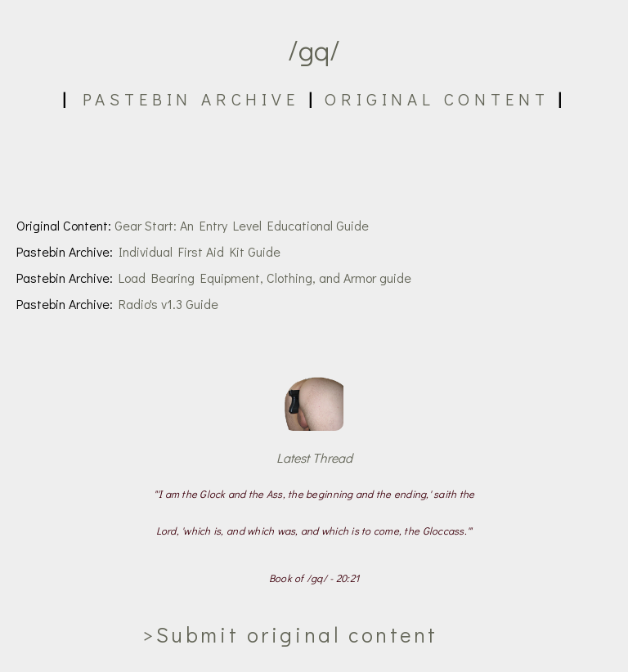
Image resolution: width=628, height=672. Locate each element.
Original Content (437, 99)
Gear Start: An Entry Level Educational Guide (242, 225)
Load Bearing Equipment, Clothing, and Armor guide (265, 278)
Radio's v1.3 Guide (168, 304)
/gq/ (314, 49)
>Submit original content (290, 634)
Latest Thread (314, 457)
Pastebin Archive (191, 99)
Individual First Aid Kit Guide (200, 251)
